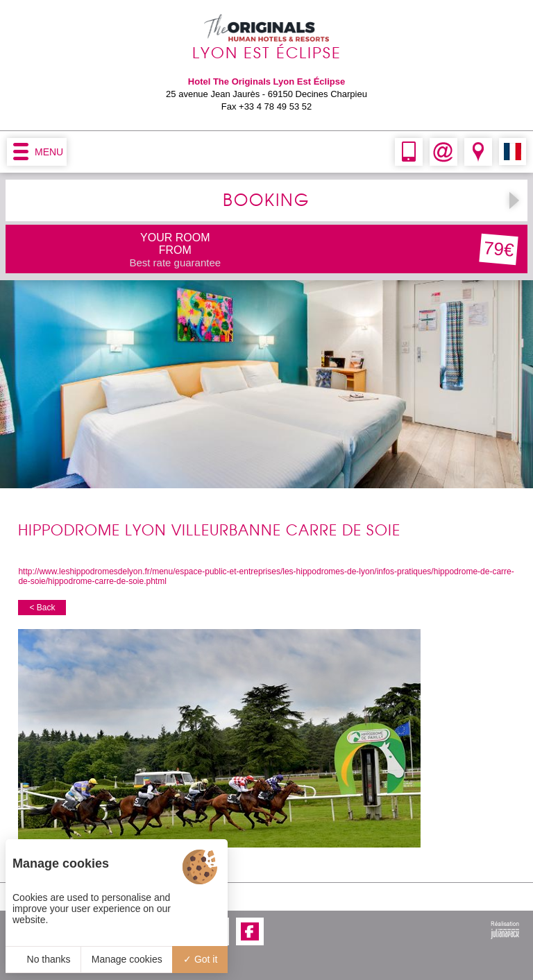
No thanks (43, 959)
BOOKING (266, 200)
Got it (200, 959)
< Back (42, 608)
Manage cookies (127, 959)
